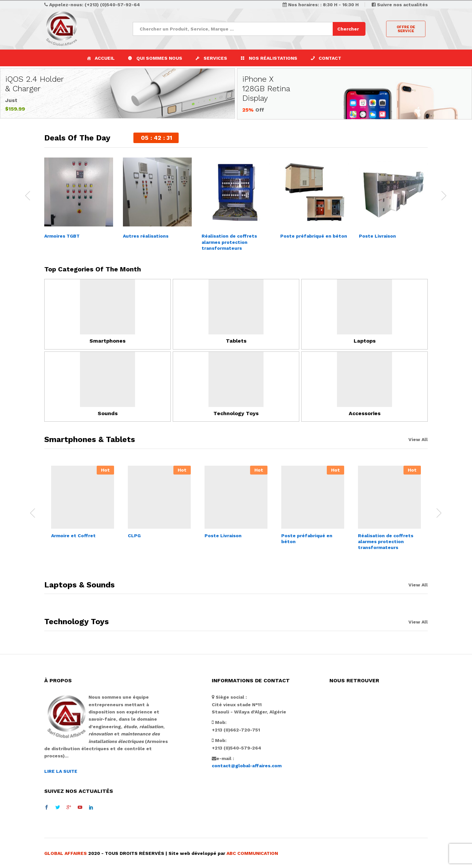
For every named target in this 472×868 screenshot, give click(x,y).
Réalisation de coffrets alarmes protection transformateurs (229, 242)
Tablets (236, 341)
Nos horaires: (304, 5)
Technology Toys (236, 413)
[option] (79, 199)
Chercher (348, 29)
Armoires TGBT (62, 236)
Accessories (365, 413)
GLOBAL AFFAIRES (66, 853)
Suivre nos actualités (402, 5)
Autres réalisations (146, 236)
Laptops (365, 341)
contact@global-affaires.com (247, 766)
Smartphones (108, 341)
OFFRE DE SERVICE (406, 29)
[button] (211, 58)
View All (418, 439)
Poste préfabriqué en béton (314, 236)
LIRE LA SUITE (61, 771)
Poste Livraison (377, 236)
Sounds (108, 413)
